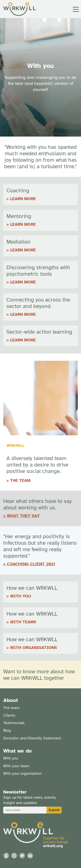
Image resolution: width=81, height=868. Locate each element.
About (11, 700)
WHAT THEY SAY (23, 516)
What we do (17, 751)
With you (11, 758)
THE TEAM (20, 481)
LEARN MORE (23, 199)
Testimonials (14, 723)
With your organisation (22, 773)
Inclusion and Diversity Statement (32, 738)
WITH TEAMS (23, 622)
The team (11, 708)
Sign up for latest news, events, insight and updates (30, 800)
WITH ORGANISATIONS (34, 648)
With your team (16, 766)
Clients (9, 715)
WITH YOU (21, 596)
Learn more (23, 282)
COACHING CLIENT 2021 (31, 564)
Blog (7, 730)
